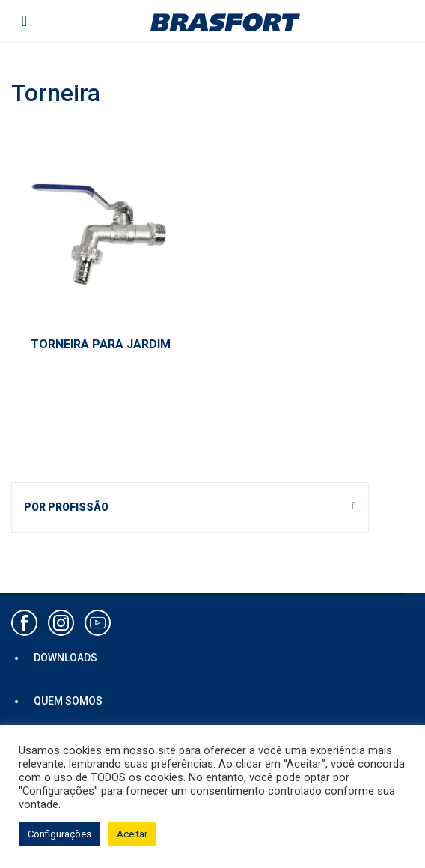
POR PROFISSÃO (66, 507)
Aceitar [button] (132, 834)
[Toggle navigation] (24, 21)
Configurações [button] (59, 834)
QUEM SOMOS (68, 701)
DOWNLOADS (65, 658)
